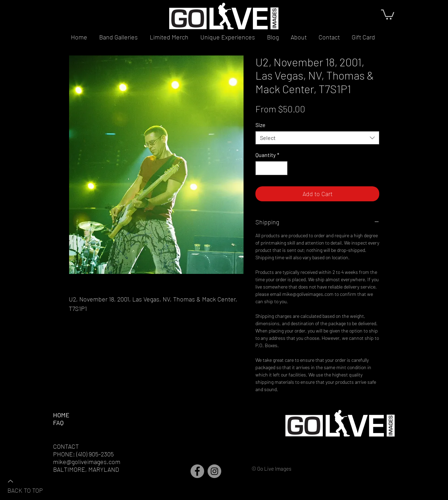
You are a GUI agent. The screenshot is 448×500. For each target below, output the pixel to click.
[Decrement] (261, 168)
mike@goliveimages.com (87, 462)
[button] (388, 14)
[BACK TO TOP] (32, 485)
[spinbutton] (271, 168)
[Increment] (282, 168)
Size (260, 125)
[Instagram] (214, 471)
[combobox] (317, 138)
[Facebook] (197, 471)
